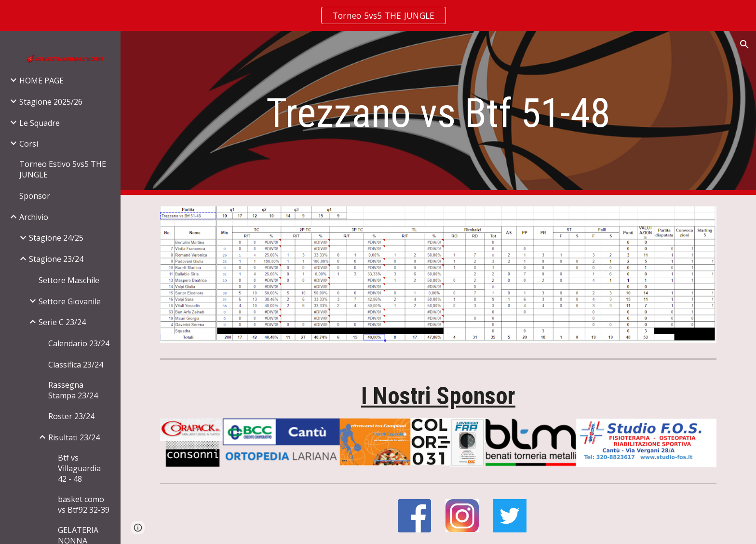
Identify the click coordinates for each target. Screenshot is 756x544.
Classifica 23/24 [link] (76, 365)
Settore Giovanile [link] (70, 301)
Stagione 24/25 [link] (56, 238)
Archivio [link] (34, 217)
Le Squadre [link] (40, 123)
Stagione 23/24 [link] (56, 259)
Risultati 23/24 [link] (74, 437)
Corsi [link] (29, 144)
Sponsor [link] (35, 196)
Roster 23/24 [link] (71, 416)
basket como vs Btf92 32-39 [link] (84, 504)
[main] (438, 113)
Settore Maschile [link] (69, 280)
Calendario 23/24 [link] (79, 343)
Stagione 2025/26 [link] (51, 102)
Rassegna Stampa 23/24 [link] (73, 390)
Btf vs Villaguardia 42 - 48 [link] (79, 468)
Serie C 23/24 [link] (62, 322)
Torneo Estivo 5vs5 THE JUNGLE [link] (63, 169)
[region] (378, 15)
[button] (744, 44)
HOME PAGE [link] (41, 81)
